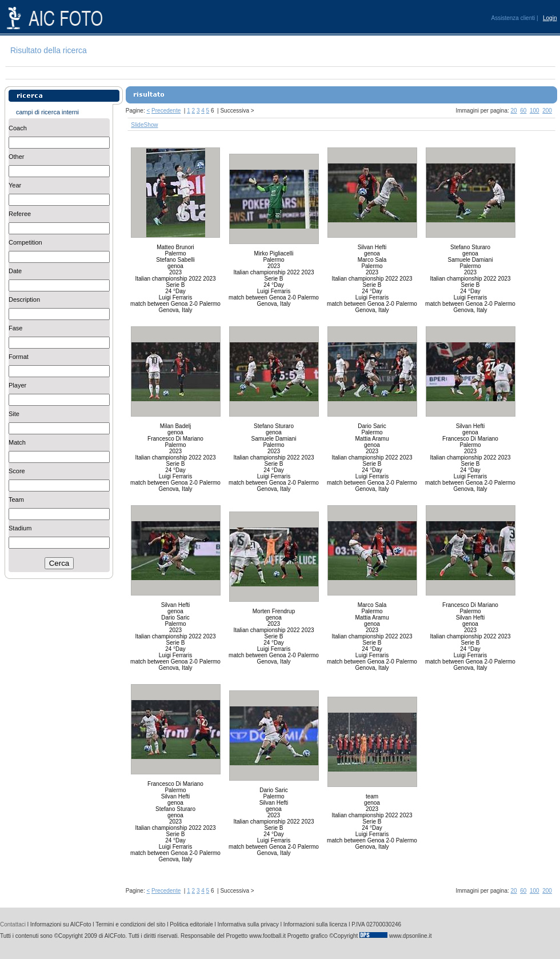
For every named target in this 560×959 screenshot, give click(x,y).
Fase (15, 328)
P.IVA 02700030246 (376, 924)
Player (17, 385)
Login (550, 18)
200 (547, 111)
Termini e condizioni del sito (130, 924)
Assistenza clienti (513, 18)
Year (15, 185)
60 (523, 111)
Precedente (166, 111)
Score (17, 471)
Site (14, 414)
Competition (25, 242)
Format (19, 357)
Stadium (20, 528)
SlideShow (144, 125)
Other (17, 157)
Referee (20, 214)
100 (535, 111)
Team (16, 500)
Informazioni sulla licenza (315, 924)
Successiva (235, 111)
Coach (18, 128)
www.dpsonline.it (410, 936)
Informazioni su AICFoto (61, 924)
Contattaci (13, 924)
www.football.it (267, 936)
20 (514, 111)
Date (15, 271)
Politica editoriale (191, 924)
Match (17, 442)
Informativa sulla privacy (248, 924)
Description (24, 299)
